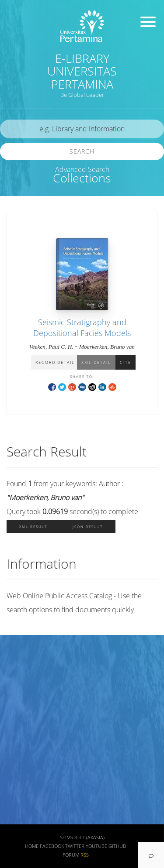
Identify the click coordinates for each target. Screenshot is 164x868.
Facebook (52, 846)
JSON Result (88, 527)
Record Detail (55, 362)
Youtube (96, 846)
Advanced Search (82, 169)
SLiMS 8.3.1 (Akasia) (82, 837)
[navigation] (151, 855)
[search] (82, 129)
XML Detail (96, 362)
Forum (71, 855)
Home (32, 846)
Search (82, 151)
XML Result (33, 527)
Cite (126, 362)
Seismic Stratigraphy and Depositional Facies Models (82, 328)
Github (117, 846)
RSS (85, 855)
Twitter (75, 846)
